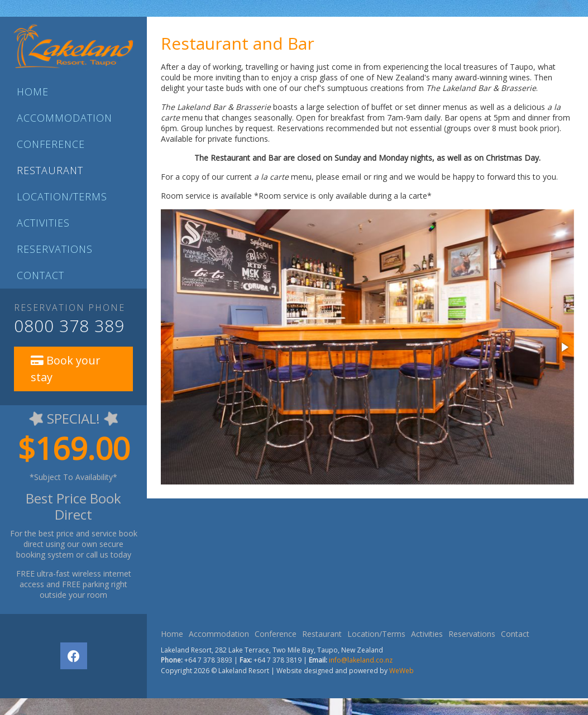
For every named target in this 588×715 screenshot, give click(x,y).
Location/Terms (62, 196)
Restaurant (50, 170)
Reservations (55, 249)
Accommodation (64, 118)
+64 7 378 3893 (208, 660)
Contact (40, 275)
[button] (564, 347)
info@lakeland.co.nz (361, 660)
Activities (43, 223)
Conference (51, 144)
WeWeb (401, 671)
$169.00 (74, 448)
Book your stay (66, 369)
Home (33, 92)
